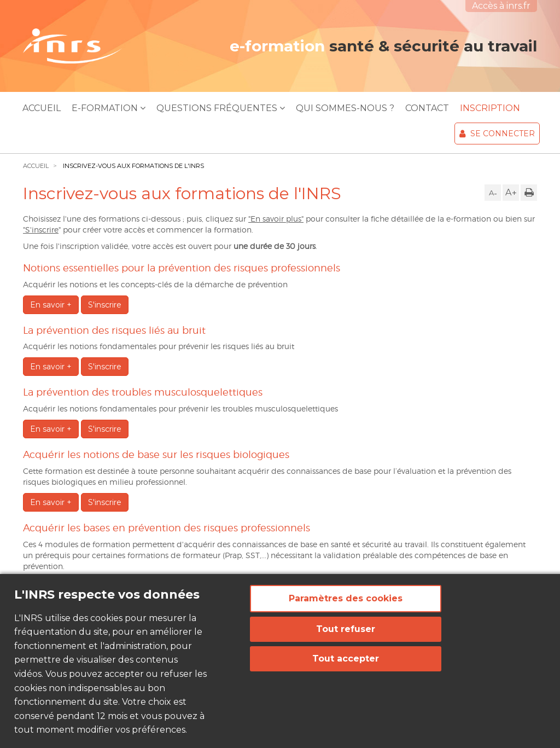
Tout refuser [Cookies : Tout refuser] (346, 629)
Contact (427, 108)
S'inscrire (105, 305)
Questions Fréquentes (221, 108)
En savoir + (51, 305)
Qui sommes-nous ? (345, 108)
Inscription (490, 108)
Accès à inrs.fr (501, 6)
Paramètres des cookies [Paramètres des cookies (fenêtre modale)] (346, 598)
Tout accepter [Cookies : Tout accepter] (346, 659)
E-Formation (109, 108)
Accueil (42, 108)
